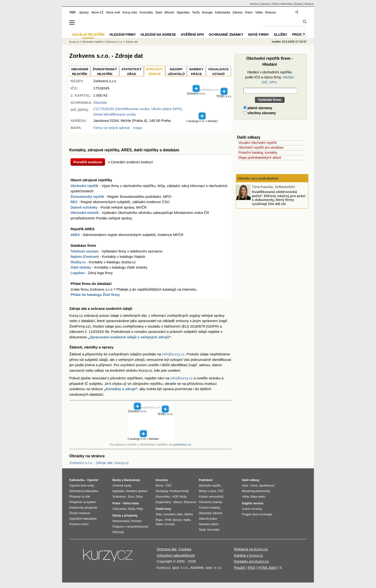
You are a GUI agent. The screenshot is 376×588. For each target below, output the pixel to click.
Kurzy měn (130, 12)
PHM (168, 520)
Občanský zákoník (211, 513)
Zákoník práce (208, 519)
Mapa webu (258, 497)
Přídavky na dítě (80, 497)
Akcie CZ (97, 12)
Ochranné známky (226, 35)
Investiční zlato (173, 514)
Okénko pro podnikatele (258, 178)
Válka (259, 12)
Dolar (139, 497)
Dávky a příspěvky (125, 516)
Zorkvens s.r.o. (114, 42)
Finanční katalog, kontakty (258, 153)
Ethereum (190, 502)
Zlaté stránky (81, 267)
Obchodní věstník (85, 213)
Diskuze (271, 12)
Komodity (146, 12)
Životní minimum (80, 513)
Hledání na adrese (158, 35)
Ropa (159, 520)
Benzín (178, 520)
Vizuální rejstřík (88, 35)
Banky (117, 480)
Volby (245, 497)
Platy (140, 509)
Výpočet (92, 480)
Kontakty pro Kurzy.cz (251, 561)
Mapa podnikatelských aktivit (260, 158)
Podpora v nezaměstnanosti (130, 527)
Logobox (78, 273)
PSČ (221, 491)
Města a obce (207, 491)
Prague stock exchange (257, 514)
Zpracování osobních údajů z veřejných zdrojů (129, 337)
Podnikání (206, 480)
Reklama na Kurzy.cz (251, 549)
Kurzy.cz (74, 42)
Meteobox (287, 4)
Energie (207, 12)
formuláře (213, 530)
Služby (281, 35)
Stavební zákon (209, 524)
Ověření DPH (192, 35)
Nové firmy (259, 35)
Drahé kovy (163, 509)
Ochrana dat (167, 549)
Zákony (237, 12)
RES (74, 202)
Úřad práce (120, 509)
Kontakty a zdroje (121, 389)
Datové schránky (84, 207)
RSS (252, 567)
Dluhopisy (162, 491)
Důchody (118, 532)
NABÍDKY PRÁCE (196, 72)
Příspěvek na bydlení (83, 502)
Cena (254, 486)
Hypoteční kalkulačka (83, 519)
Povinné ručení (79, 524)
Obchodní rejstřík (84, 186)
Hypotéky (183, 12)
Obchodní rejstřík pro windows (261, 147)
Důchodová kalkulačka (84, 491)
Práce (249, 12)
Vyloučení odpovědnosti (176, 555)
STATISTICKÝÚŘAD (132, 72)
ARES (75, 235)
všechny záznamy (260, 113)
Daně (202, 530)
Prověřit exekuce (88, 162)
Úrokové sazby (122, 486)
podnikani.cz (182, 444)
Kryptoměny (163, 502)
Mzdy (132, 509)
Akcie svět (113, 12)
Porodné (136, 521)
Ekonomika (163, 497)
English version (253, 503)
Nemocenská (121, 521)
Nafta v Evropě (165, 524)
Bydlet (298, 4)
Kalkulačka (223, 12)
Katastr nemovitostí (211, 497)
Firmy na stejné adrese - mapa (118, 128)
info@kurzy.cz (173, 354)
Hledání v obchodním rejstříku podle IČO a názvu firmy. (270, 77)
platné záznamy (258, 108)
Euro (131, 497)
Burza (159, 486)
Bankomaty (132, 480)
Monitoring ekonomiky (256, 491)
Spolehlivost (267, 486)
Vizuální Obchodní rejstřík (258, 143)
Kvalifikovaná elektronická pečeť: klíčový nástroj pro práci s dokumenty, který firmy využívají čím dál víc (279, 198)
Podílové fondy (179, 491)
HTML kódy (267, 567)
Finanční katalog (209, 508)
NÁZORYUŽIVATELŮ (176, 72)
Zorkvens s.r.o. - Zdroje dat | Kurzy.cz (99, 463)
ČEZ (169, 486)
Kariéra (254, 4)
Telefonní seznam (84, 251)
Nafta (187, 520)
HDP (175, 497)
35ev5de (100, 103)
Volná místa (131, 503)
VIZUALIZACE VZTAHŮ (218, 72)
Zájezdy (265, 4)
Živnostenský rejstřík (87, 197)
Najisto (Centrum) (85, 257)
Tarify (196, 12)
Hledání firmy (123, 35)
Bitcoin (169, 12)
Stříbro (188, 514)
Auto (245, 486)
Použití (240, 567)
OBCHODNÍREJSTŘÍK (80, 72)
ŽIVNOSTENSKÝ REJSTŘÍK (105, 72)
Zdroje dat (132, 42)
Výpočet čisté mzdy (82, 486)
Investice (162, 480)
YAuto (275, 4)
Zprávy (84, 12)
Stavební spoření (137, 491)
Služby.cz (78, 262)
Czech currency (252, 509)
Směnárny (119, 497)
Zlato (159, 12)
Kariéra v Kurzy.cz (249, 555)
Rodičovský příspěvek (83, 508)
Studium (309, 4)
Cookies (185, 549)
